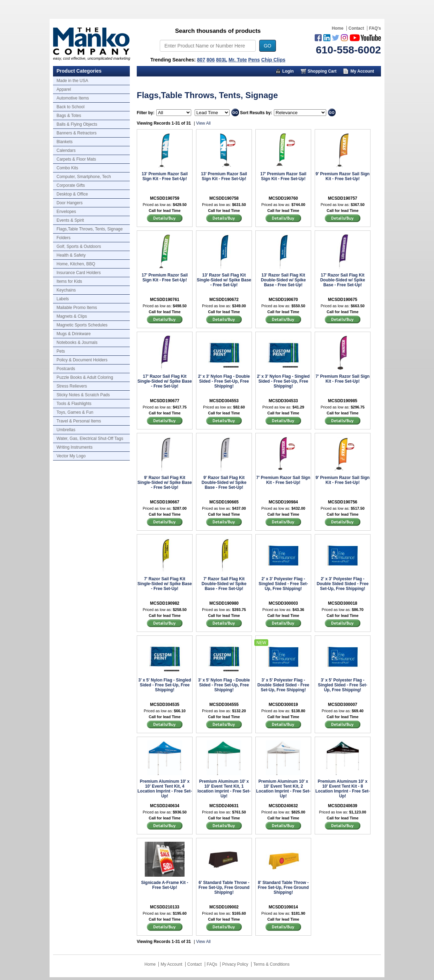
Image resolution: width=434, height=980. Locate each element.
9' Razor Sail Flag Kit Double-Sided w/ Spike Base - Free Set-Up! (224, 482)
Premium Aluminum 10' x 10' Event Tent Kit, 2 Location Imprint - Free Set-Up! (283, 789)
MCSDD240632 (283, 806)
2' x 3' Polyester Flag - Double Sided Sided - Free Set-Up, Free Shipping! (343, 584)
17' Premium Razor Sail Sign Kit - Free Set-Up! (283, 176)
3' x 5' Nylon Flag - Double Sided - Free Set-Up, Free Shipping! (224, 685)
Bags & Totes (69, 116)
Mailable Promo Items (77, 308)
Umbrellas (66, 430)
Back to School (70, 107)
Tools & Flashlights (74, 404)
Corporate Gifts (71, 185)
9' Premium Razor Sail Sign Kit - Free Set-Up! (343, 176)
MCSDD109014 (283, 907)
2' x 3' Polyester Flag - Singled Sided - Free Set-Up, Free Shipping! (283, 584)
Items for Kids (69, 281)
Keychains (66, 290)
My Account (362, 71)
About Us (310, 82)
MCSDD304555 (224, 705)
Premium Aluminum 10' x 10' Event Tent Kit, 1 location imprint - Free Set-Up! (224, 789)
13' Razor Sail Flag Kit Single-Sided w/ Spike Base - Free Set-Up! (224, 280)
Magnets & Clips (72, 316)
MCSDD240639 (343, 806)
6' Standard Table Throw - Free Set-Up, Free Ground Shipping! (224, 887)
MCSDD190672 (224, 300)
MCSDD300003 (283, 603)
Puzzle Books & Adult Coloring (85, 377)
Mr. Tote (238, 60)
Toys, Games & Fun (75, 412)
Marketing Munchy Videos (255, 82)
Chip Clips (273, 60)
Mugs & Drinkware (74, 334)
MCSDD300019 (283, 705)
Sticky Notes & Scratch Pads (83, 395)
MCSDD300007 (343, 705)
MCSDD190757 (343, 198)
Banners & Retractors (77, 133)
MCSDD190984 (283, 502)
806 (211, 60)
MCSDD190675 (343, 300)
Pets (61, 351)
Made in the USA (72, 81)
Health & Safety (71, 255)
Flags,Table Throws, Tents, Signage (90, 229)
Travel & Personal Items (79, 421)
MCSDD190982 (165, 603)
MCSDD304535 (165, 705)
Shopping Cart (322, 71)
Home (338, 28)
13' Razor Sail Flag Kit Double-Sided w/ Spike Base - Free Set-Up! (283, 280)
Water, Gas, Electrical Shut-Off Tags (90, 439)
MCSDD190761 (165, 300)
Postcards (66, 369)
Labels (63, 299)
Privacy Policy (235, 964)
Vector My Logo (71, 456)
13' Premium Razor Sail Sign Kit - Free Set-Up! (165, 176)
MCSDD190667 (165, 502)
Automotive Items (73, 98)
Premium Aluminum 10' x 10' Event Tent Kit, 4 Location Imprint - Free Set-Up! (165, 789)
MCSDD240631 (224, 806)
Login (288, 71)
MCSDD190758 (224, 198)
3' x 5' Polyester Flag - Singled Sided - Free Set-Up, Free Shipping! (342, 685)
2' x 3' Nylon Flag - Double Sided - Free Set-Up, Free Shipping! (224, 381)
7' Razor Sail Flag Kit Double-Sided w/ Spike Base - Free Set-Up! (224, 584)
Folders (63, 238)
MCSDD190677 (165, 401)
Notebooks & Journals (77, 342)
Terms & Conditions (271, 964)
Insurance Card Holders (79, 273)
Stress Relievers (72, 386)
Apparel (64, 89)
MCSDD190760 (283, 198)
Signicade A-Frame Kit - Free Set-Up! (165, 885)
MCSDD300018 (343, 603)
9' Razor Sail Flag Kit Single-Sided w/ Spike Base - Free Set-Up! (165, 482)
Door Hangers (70, 203)
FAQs (212, 964)
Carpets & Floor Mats (76, 159)
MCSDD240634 (165, 806)
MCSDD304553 (224, 401)
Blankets (65, 142)
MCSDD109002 (224, 907)
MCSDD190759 (165, 198)
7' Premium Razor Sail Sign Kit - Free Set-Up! (343, 379)
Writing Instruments (74, 447)
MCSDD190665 (224, 502)
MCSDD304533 (283, 401)
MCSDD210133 (165, 907)
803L (222, 60)
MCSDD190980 (224, 603)
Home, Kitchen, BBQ (76, 264)
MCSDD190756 (343, 502)
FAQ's (375, 28)
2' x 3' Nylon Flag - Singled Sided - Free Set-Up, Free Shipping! (283, 381)
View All (203, 123)
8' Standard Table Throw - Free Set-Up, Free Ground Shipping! (283, 887)
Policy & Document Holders (82, 360)
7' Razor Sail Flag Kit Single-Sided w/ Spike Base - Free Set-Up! (165, 584)
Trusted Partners (355, 82)
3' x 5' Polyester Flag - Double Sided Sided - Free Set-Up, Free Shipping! (283, 685)
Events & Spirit (70, 220)
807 (201, 60)
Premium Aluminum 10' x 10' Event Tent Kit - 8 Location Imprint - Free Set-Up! (343, 789)
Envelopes (66, 212)
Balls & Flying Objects (77, 124)
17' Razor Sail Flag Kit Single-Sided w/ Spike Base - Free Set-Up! (165, 381)
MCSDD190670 (283, 300)
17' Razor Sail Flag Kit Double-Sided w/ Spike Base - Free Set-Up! (343, 280)
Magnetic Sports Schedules (82, 325)
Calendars (66, 150)
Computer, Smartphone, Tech (84, 177)
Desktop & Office (72, 194)
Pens (254, 60)
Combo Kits (67, 168)
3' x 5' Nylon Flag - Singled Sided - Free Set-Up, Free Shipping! (164, 685)
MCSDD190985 (343, 401)
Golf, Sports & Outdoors (79, 246)
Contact (356, 28)
